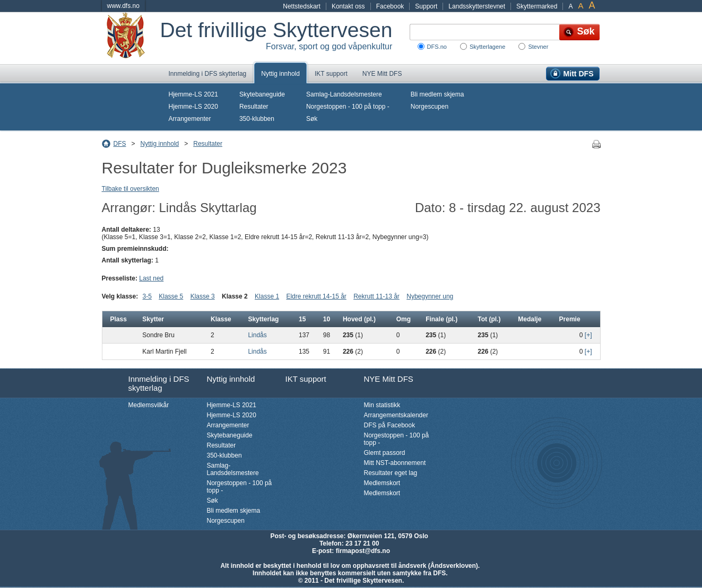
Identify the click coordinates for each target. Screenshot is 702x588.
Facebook (390, 6)
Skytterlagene (487, 47)
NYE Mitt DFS (382, 74)
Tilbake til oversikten (131, 189)
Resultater (254, 107)
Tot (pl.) (489, 319)
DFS (120, 144)
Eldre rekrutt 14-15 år (316, 296)
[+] (588, 335)
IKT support (331, 74)
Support (426, 6)
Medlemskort (382, 483)
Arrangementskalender (396, 415)
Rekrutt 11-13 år (376, 296)
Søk (312, 119)
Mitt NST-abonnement (395, 463)
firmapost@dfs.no (363, 551)
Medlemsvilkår (149, 405)
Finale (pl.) (441, 319)
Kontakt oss (348, 6)
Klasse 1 (267, 296)
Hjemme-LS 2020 (193, 107)
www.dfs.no (123, 6)
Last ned (151, 278)
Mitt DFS (579, 74)
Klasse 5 (171, 296)
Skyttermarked (537, 6)
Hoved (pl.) (359, 319)
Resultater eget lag (391, 473)
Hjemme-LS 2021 (193, 94)
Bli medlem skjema (437, 94)
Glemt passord (385, 453)
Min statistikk (382, 405)
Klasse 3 (203, 296)
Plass (119, 319)
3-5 (147, 296)
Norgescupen (430, 107)
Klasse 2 (235, 296)
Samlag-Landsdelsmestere (344, 94)
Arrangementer (190, 119)
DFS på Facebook (390, 425)
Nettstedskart (302, 6)
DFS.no (437, 47)
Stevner (538, 47)
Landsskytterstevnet (477, 6)
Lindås (257, 335)
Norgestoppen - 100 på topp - (348, 107)
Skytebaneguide (262, 94)
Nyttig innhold (280, 74)
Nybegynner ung (430, 296)
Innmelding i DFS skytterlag (208, 74)
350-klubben (257, 119)
